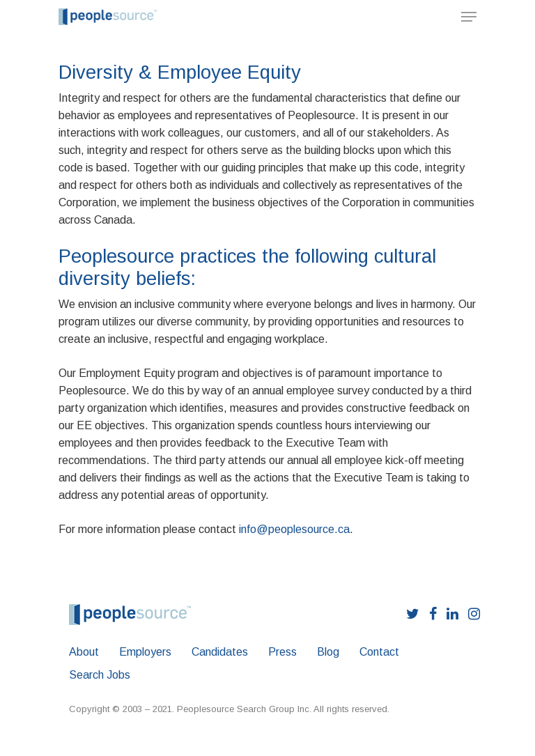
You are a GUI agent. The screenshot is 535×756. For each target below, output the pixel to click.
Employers (145, 652)
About (84, 652)
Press (282, 652)
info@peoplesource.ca (294, 529)
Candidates (220, 652)
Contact (379, 652)
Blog (328, 652)
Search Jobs (100, 675)
